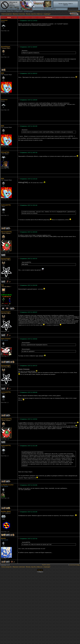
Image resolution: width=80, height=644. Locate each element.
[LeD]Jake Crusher (7, 485)
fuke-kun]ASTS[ (6, 232)
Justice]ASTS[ (6, 205)
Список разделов (7, 14)
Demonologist (6, 258)
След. (78, 11)
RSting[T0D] (5, 152)
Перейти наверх (46, 565)
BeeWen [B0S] (6, 511)
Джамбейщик (6, 47)
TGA (2, 285)
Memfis (3, 538)
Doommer (4, 20)
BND (2, 73)
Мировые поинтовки (19, 14)
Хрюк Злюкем (6, 339)
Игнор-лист (40, 570)
